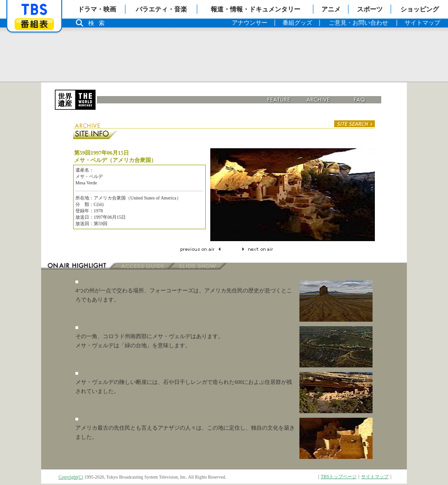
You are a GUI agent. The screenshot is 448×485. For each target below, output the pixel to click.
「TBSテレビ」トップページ (34, 10)
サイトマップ (375, 477)
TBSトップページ (339, 477)
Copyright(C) (71, 477)
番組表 (34, 24)
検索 (99, 23)
